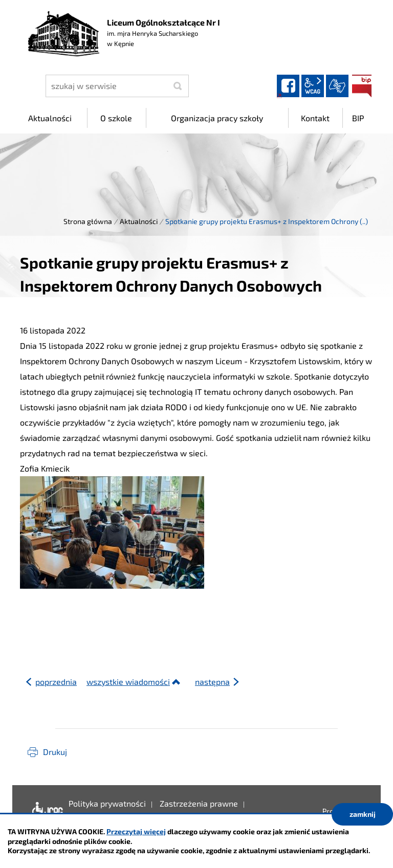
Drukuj (55, 752)
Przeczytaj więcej (136, 831)
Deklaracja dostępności (45, 811)
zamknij (363, 814)
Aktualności (139, 221)
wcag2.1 (313, 86)
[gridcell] (196, 479)
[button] (196, 604)
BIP (362, 86)
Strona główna (88, 221)
